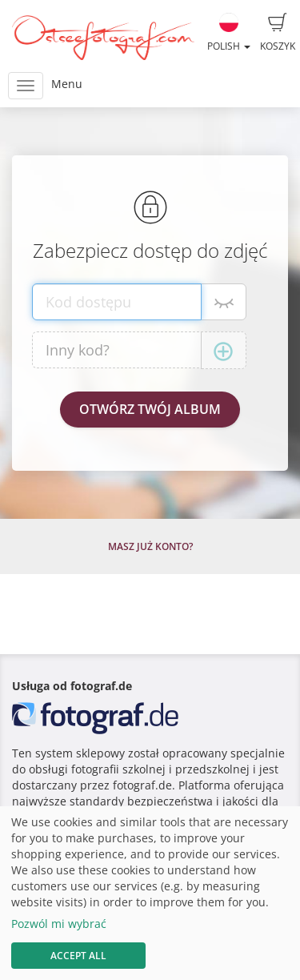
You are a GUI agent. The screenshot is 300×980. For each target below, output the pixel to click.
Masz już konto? (150, 546)
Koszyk (278, 33)
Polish (229, 33)
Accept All (78, 956)
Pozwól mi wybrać (59, 924)
